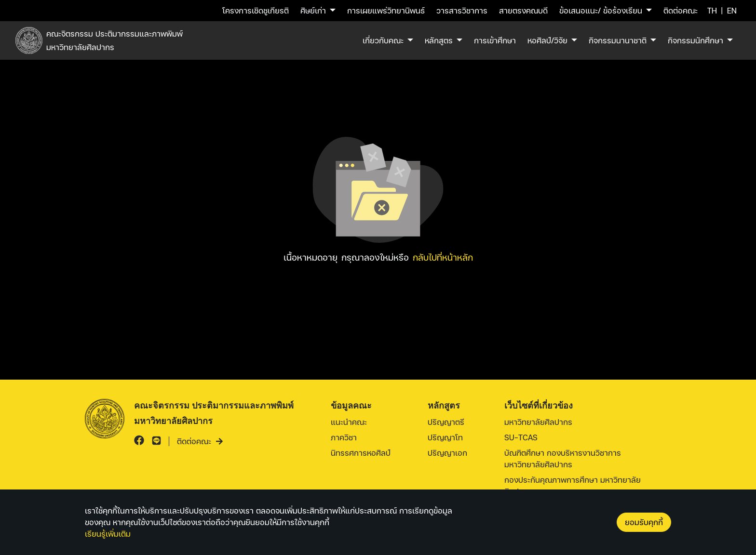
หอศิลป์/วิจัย (547, 40)
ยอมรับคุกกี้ (644, 522)
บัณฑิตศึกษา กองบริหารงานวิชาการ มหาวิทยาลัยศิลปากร (563, 458)
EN (732, 10)
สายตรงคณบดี (523, 10)
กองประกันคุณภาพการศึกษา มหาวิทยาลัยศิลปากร (573, 485)
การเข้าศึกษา (495, 40)
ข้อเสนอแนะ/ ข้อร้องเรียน (601, 10)
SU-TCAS (521, 437)
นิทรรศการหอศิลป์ (361, 453)
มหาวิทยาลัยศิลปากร (538, 422)
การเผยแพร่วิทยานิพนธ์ (386, 10)
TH (712, 10)
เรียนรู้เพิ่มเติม (108, 534)
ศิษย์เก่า (313, 10)
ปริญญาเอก (447, 453)
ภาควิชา (344, 437)
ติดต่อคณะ (681, 10)
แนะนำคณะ (349, 422)
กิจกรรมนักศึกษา (695, 40)
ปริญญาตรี (446, 422)
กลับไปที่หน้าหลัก (443, 257)
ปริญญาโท (445, 437)
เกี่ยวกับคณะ (383, 40)
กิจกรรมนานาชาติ (618, 40)
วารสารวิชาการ (462, 10)
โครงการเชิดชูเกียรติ (256, 10)
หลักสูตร (439, 40)
